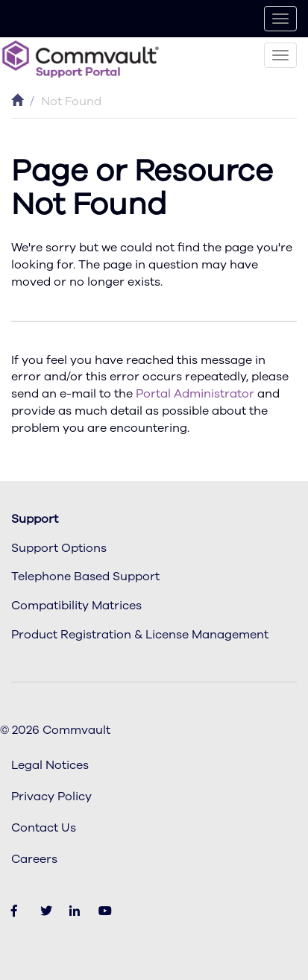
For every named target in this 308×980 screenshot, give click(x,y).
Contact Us (44, 828)
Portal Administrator (195, 394)
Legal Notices (50, 765)
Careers (34, 859)
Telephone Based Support (85, 577)
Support (35, 519)
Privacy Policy (51, 797)
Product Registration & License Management (140, 635)
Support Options (59, 548)
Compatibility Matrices (76, 606)
